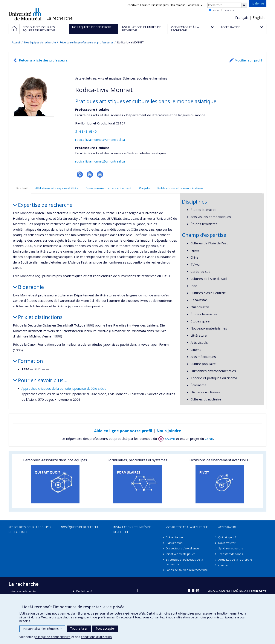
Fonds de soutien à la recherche (187, 570)
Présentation (174, 537)
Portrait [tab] (22, 188)
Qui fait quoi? (84, 591)
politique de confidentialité (52, 637)
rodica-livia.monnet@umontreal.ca (100, 140)
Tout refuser (79, 628)
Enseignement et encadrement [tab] (108, 188)
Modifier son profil (248, 60)
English (259, 18)
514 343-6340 (86, 131)
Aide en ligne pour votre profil (123, 431)
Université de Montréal (25, 14)
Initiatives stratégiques (181, 554)
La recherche (60, 18)
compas (223, 565)
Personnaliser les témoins (42, 629)
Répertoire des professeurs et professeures (87, 42)
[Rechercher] (244, 5)
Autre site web (100, 174)
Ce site (214, 10)
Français (242, 18)
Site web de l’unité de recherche (90, 174)
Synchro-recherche (231, 548)
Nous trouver (227, 543)
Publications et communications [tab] (180, 188)
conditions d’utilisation (96, 637)
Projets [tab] (144, 188)
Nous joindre (169, 431)
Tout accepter (105, 628)
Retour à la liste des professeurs (43, 60)
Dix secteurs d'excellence (182, 548)
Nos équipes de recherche (40, 42)
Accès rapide (227, 527)
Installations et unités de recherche (132, 529)
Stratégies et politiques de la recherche (184, 562)
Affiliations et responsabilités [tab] (57, 188)
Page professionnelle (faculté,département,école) (80, 174)
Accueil (16, 42)
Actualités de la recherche (235, 560)
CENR (209, 439)
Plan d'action (174, 543)
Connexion (194, 5)
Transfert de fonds (231, 554)
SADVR (166, 439)
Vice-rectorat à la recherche (187, 527)
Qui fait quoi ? (227, 537)
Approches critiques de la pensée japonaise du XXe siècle (64, 388)
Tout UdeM (229, 10)
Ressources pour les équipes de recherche (30, 529)
